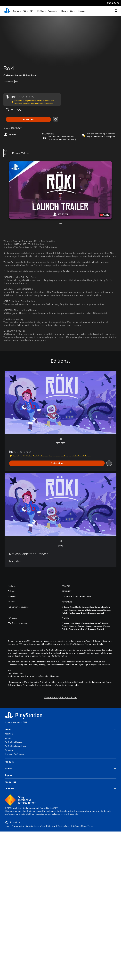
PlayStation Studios (13, 742)
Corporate (9, 750)
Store (72, 11)
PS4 (32, 11)
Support (82, 11)
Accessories (52, 11)
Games (16, 11)
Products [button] (60, 762)
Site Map (51, 826)
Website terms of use (36, 826)
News (64, 11)
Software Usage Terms (83, 826)
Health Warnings (15, 673)
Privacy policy (18, 826)
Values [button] (60, 769)
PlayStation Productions (15, 746)
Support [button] (60, 775)
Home (7, 722)
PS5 (24, 11)
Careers (8, 738)
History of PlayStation (14, 754)
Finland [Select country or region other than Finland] (13, 822)
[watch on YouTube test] (105, 215)
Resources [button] (60, 782)
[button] (60, 190)
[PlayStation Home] (7, 11)
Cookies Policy (64, 826)
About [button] (60, 729)
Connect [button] (60, 789)
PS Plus (40, 11)
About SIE (9, 734)
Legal (7, 826)
